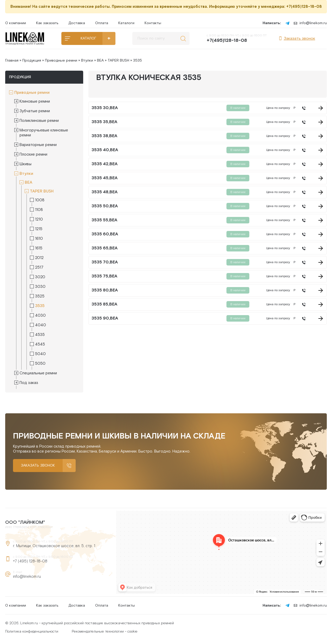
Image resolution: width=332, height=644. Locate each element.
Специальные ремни (38, 373)
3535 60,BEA (105, 234)
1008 (40, 200)
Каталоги (126, 23)
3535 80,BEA (105, 290)
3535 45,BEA (105, 178)
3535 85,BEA (104, 304)
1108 (39, 210)
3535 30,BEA (105, 108)
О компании (16, 23)
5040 (40, 354)
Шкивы (25, 164)
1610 (39, 239)
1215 (39, 229)
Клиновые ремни (35, 101)
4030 (40, 316)
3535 (40, 306)
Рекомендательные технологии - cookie (105, 632)
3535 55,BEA (104, 220)
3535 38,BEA (104, 136)
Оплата (102, 23)
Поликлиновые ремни (39, 121)
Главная (12, 61)
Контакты (153, 23)
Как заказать (47, 23)
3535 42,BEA (105, 164)
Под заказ (29, 383)
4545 (40, 344)
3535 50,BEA (105, 206)
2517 (39, 267)
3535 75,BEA (104, 276)
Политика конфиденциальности (32, 632)
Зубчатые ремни (35, 111)
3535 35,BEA (104, 122)
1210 (39, 219)
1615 (39, 248)
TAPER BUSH (118, 61)
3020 (40, 277)
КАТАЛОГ (88, 38)
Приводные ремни (61, 61)
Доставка (77, 23)
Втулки (87, 61)
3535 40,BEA (105, 150)
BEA (100, 61)
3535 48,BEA (105, 192)
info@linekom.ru (310, 23)
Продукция (32, 61)
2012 (39, 258)
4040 (41, 325)
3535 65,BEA (105, 248)
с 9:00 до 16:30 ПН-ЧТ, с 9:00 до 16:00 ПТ (237, 38)
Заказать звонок (297, 39)
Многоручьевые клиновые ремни (44, 133)
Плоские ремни (33, 154)
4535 (40, 335)
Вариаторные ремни (38, 145)
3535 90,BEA (105, 318)
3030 (40, 287)
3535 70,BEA (105, 262)
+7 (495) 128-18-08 (30, 561)
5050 (40, 364)
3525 (40, 296)
